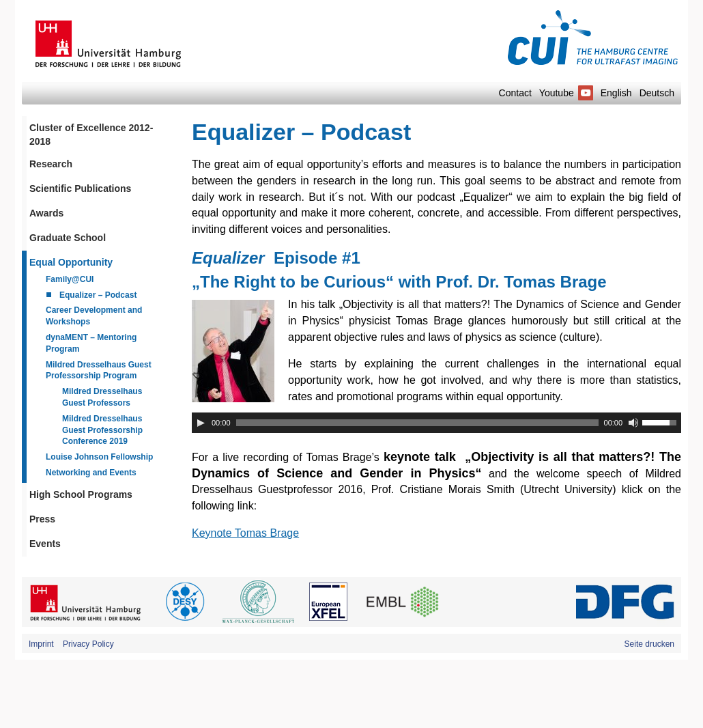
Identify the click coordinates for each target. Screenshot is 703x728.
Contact (515, 93)
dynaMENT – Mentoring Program (91, 343)
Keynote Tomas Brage (245, 533)
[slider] (417, 423)
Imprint (41, 644)
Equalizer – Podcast (98, 295)
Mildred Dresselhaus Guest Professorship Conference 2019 (102, 430)
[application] (436, 423)
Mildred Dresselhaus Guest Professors (102, 397)
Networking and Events (91, 473)
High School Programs (81, 494)
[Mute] (633, 423)
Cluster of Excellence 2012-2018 (91, 135)
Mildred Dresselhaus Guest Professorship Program (99, 370)
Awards (46, 213)
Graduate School (68, 238)
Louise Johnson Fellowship (99, 457)
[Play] (201, 423)
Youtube (566, 93)
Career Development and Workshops (94, 316)
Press (42, 519)
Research (51, 164)
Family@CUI (70, 279)
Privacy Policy (88, 644)
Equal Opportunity (71, 262)
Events (45, 544)
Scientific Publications (80, 188)
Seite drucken (649, 644)
